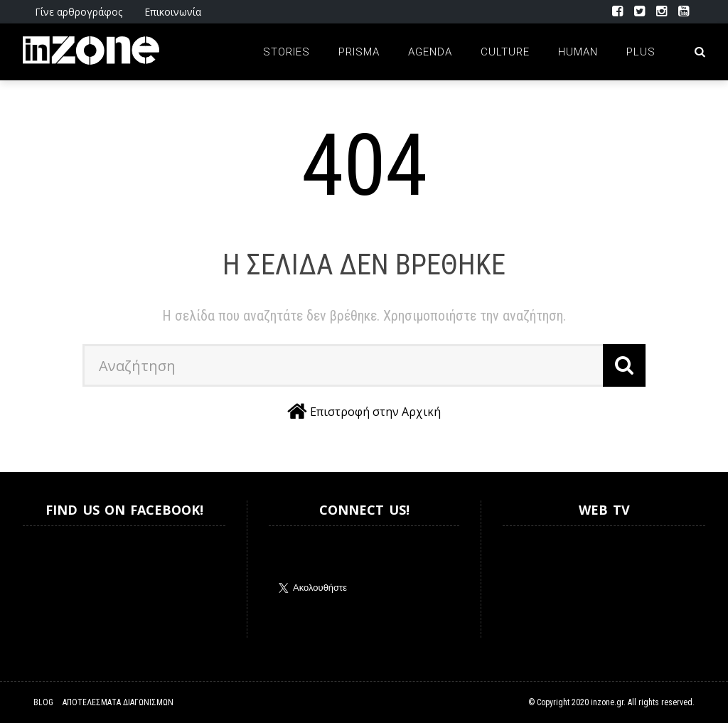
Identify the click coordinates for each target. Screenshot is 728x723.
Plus (641, 52)
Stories (287, 52)
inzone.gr (607, 702)
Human (578, 52)
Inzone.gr (57, 582)
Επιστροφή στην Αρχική (375, 412)
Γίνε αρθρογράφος (79, 12)
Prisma (359, 52)
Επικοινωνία (173, 12)
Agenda (430, 52)
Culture (505, 52)
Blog (43, 702)
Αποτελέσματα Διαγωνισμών (118, 702)
